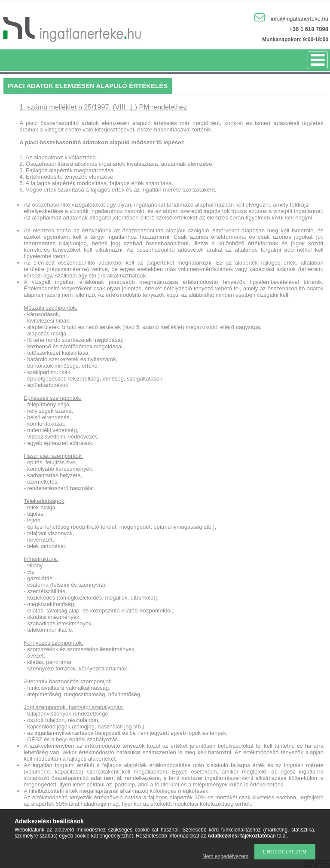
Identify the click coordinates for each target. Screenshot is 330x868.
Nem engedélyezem (225, 856)
